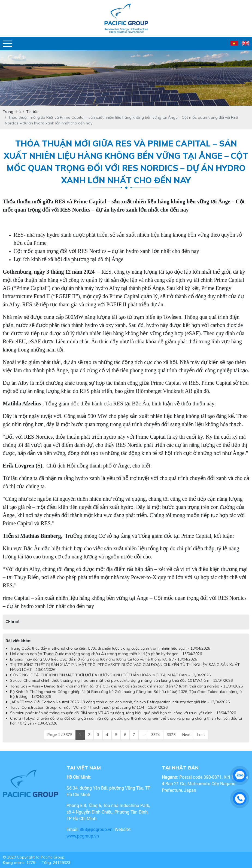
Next (186, 735)
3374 (156, 735)
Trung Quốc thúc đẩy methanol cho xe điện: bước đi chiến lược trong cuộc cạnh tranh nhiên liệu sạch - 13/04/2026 (110, 648)
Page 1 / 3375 (60, 735)
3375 (171, 735)
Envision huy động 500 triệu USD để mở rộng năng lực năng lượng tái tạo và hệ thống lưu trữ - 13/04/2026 (104, 659)
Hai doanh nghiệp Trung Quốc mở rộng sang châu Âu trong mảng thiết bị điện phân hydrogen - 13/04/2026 (106, 654)
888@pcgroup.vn (96, 829)
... (143, 735)
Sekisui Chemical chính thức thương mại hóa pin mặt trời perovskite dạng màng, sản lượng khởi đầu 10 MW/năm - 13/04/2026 (121, 680)
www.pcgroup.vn (83, 836)
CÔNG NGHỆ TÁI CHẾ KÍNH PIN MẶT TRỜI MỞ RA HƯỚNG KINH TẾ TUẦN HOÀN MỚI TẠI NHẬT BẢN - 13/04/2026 (110, 675)
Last (201, 735)
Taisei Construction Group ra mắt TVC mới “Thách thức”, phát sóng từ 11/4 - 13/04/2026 (89, 707)
